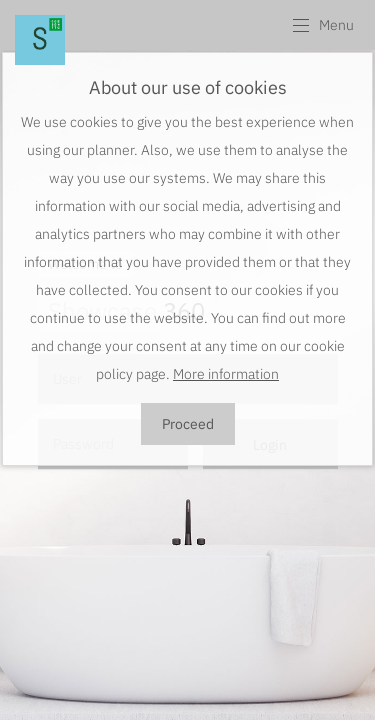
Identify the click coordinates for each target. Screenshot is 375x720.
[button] (322, 25)
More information (226, 374)
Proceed (188, 424)
